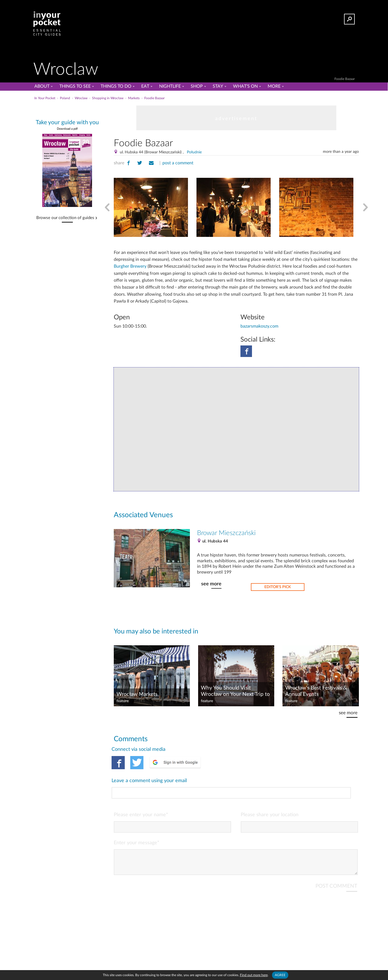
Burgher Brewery (130, 266)
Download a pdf (67, 129)
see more (211, 584)
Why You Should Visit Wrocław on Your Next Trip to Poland (235, 691)
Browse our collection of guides (65, 218)
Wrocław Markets (137, 694)
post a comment (178, 163)
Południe (194, 152)
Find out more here (254, 975)
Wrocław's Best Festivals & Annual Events (316, 691)
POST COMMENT (336, 863)
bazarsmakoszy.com (259, 326)
